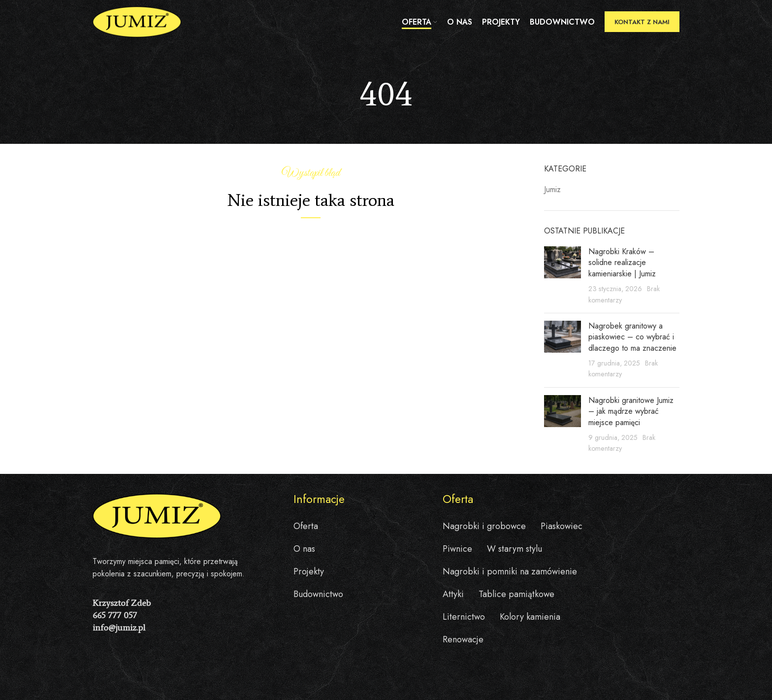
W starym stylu (515, 549)
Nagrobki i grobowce (484, 526)
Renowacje (463, 639)
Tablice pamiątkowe (516, 594)
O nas (304, 549)
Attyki (453, 594)
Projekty (309, 571)
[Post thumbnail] (563, 276)
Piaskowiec (562, 526)
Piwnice (457, 549)
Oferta (306, 526)
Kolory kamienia (530, 617)
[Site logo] (137, 21)
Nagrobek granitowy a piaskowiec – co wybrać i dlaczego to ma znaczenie (632, 337)
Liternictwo (464, 617)
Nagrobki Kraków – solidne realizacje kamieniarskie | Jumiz (622, 263)
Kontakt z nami (642, 22)
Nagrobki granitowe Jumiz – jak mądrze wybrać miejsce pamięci (631, 411)
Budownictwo (318, 594)
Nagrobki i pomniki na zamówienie (510, 571)
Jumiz (552, 190)
